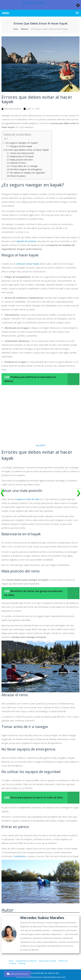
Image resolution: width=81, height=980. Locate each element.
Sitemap (22, 963)
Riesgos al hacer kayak (21, 146)
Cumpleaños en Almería (26, 961)
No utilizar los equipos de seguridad (28, 173)
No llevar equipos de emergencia (26, 169)
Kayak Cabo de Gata (47, 961)
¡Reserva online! (33, 3)
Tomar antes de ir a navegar (24, 166)
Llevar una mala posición (22, 153)
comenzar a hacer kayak (27, 264)
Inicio (16, 29)
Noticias (25, 29)
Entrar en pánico (18, 176)
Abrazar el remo (18, 163)
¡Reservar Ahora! (17, 974)
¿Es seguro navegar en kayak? (22, 143)
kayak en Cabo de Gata (28, 499)
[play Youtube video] (40, 883)
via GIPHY (41, 445)
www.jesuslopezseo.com (54, 977)
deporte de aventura (26, 241)
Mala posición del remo (22, 160)
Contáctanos (20, 856)
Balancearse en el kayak (22, 156)
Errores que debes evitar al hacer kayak (27, 150)
